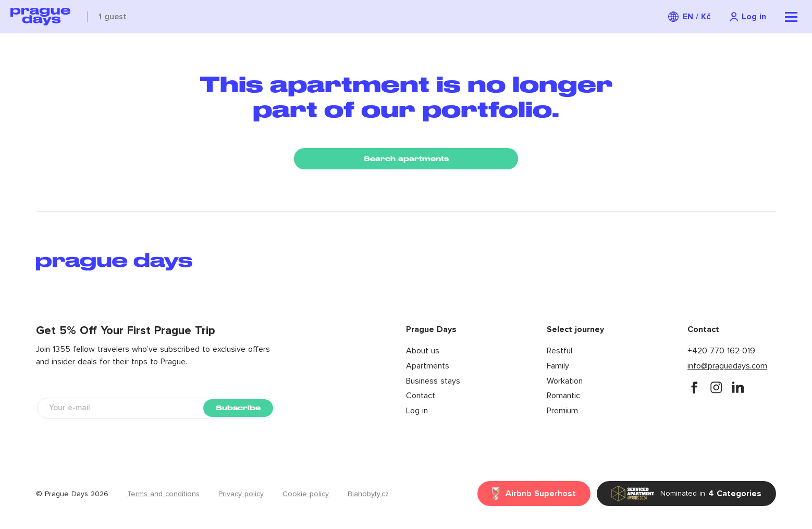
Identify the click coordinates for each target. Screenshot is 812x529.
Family (558, 366)
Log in (417, 411)
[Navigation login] (748, 17)
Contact (421, 396)
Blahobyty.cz (368, 494)
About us (423, 351)
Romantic (563, 396)
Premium (562, 411)
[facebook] (694, 387)
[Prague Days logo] (40, 17)
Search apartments (406, 159)
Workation (565, 381)
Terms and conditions (163, 494)
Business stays (433, 381)
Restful (559, 351)
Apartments (428, 366)
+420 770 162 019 (721, 351)
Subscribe (238, 408)
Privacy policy (241, 494)
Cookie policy (306, 494)
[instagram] (716, 387)
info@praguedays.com (727, 366)
